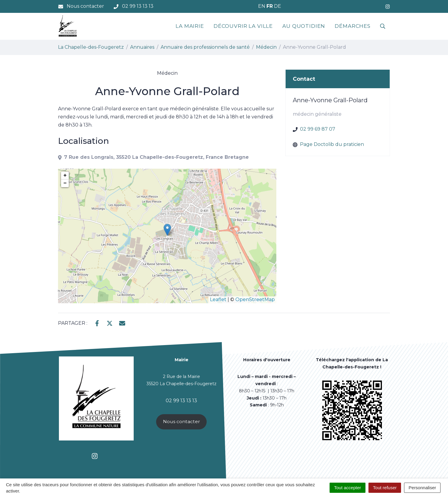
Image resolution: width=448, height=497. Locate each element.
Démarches (353, 26)
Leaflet (218, 299)
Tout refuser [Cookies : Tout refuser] (385, 488)
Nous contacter (182, 421)
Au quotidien (304, 26)
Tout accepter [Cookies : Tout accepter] (348, 488)
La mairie (190, 26)
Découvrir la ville (243, 26)
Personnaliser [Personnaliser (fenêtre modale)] (422, 488)
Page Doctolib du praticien (332, 144)
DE (278, 6)
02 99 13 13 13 (181, 401)
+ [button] (65, 176)
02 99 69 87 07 (318, 129)
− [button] (65, 183)
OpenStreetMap (255, 299)
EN (262, 6)
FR (270, 6)
